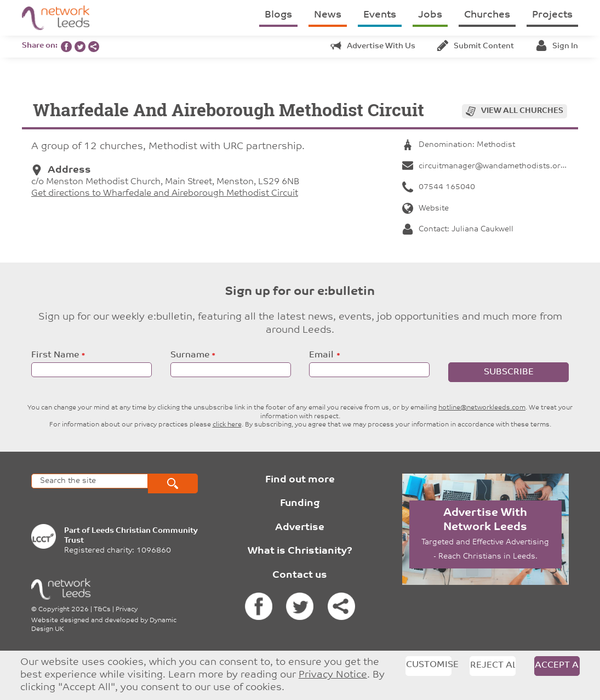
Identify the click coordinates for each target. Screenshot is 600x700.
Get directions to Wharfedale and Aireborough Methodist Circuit (165, 194)
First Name (55, 355)
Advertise (300, 528)
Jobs (430, 15)
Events (380, 15)
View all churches (522, 111)
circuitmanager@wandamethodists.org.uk (489, 166)
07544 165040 (439, 187)
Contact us (300, 575)
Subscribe (509, 372)
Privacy (127, 610)
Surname (190, 355)
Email (321, 355)
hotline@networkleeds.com (482, 408)
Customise (428, 665)
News (328, 15)
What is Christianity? (300, 551)
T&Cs (102, 610)
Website (425, 209)
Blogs (278, 15)
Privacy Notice (333, 675)
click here (227, 425)
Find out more (300, 480)
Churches (487, 15)
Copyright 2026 (64, 610)
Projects (552, 15)
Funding (300, 503)
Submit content (476, 46)
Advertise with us (373, 46)
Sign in (557, 46)
